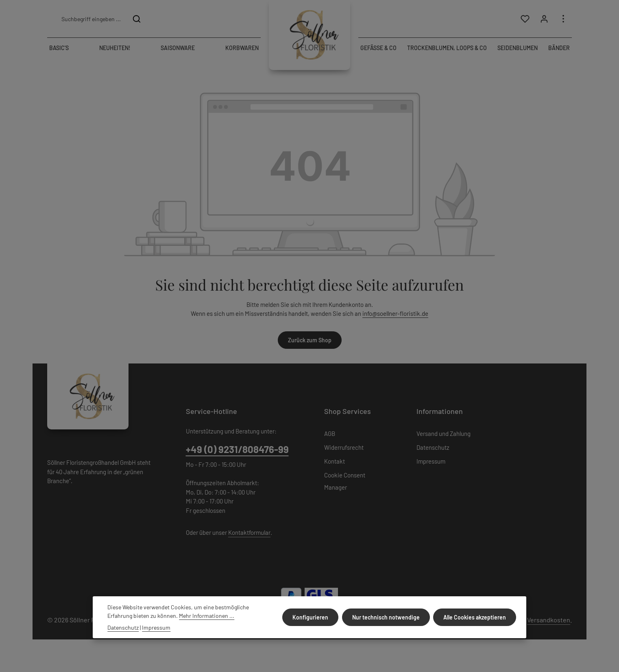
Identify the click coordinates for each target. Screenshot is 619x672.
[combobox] (91, 19)
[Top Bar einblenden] (563, 19)
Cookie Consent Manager (345, 481)
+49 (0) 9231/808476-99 (237, 449)
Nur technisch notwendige (386, 617)
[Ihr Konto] (544, 19)
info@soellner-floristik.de (395, 313)
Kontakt (335, 461)
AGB (330, 433)
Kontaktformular (249, 532)
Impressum (431, 461)
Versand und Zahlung (444, 433)
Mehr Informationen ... (207, 616)
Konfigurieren (311, 617)
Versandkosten (549, 620)
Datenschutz (433, 447)
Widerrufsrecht (344, 447)
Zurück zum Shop (310, 340)
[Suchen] (137, 19)
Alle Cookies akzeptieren (475, 617)
